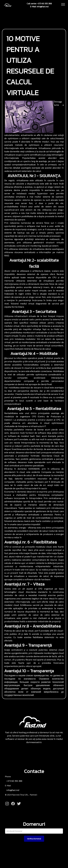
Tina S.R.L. (25, 795)
